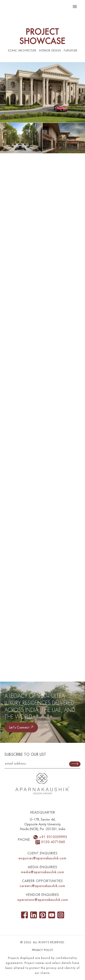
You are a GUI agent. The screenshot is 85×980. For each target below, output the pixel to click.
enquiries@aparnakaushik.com (42, 858)
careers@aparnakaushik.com (42, 886)
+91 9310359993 (50, 837)
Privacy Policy (43, 950)
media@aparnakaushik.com (43, 872)
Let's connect (21, 727)
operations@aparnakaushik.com (43, 900)
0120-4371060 (50, 842)
